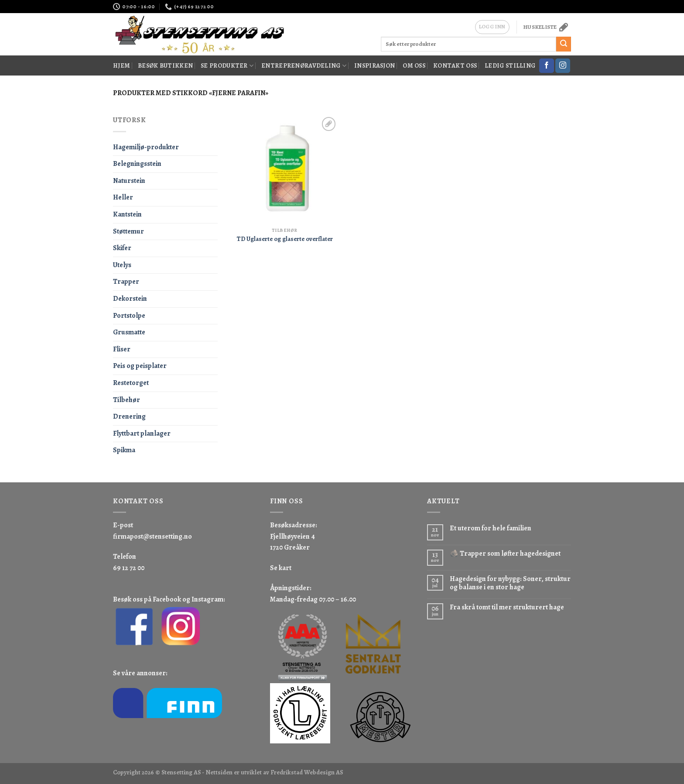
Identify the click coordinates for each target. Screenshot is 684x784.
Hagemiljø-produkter (146, 147)
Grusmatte (129, 332)
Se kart (281, 568)
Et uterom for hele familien (491, 528)
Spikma (124, 450)
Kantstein (127, 214)
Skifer (122, 248)
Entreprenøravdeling (304, 65)
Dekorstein (130, 299)
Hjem (121, 65)
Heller (123, 197)
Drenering (129, 416)
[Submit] (564, 44)
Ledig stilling (510, 65)
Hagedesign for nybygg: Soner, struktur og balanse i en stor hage (510, 583)
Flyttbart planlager (142, 433)
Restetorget (131, 383)
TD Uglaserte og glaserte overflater (285, 239)
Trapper (126, 282)
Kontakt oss (455, 65)
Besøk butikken (165, 65)
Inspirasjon (374, 65)
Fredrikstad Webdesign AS (307, 772)
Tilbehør (127, 400)
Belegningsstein (137, 164)
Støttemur (128, 231)
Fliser (122, 349)
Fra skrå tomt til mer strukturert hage (507, 607)
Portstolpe (129, 316)
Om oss (414, 65)
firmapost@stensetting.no (152, 536)
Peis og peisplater (140, 366)
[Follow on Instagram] (563, 66)
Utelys (122, 265)
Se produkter (227, 65)
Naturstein (129, 181)
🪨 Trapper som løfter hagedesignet (505, 554)
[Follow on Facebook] (547, 66)
